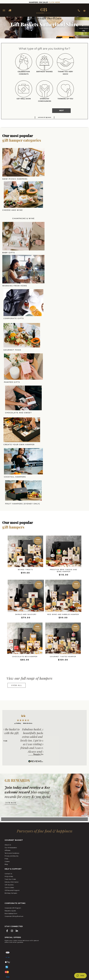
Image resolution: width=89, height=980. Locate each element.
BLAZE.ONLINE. (61, 972)
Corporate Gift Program (13, 849)
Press (6, 800)
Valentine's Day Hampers (19, 945)
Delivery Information (12, 823)
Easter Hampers (36, 945)
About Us (8, 786)
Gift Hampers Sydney (16, 949)
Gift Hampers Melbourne (35, 949)
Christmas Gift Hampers (59, 947)
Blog (6, 805)
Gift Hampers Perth (73, 949)
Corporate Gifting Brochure (14, 857)
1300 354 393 (79, 10)
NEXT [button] (61, 110)
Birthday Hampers (11, 834)
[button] (45, 118)
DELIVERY (9, 10)
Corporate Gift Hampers (39, 947)
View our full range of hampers (29, 619)
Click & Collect (9, 828)
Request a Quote (10, 852)
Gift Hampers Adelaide (44, 950)
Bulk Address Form (11, 854)
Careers (7, 802)
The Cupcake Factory (63, 964)
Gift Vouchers (9, 826)
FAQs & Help (9, 817)
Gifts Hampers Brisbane (55, 949)
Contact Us (8, 815)
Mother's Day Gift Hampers (54, 945)
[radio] (24, 65)
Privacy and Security (12, 797)
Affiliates (7, 791)
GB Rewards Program (12, 831)
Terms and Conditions (12, 794)
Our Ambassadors (11, 788)
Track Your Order (10, 820)
